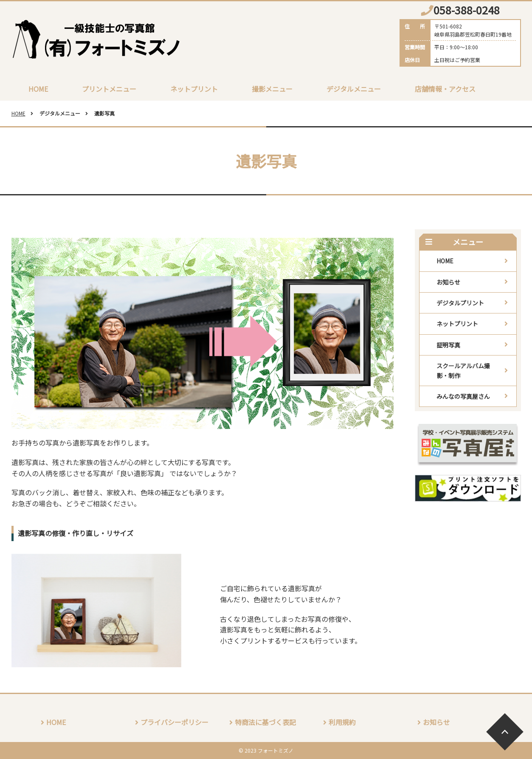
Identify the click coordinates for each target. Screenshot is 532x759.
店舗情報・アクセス (445, 89)
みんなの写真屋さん (463, 396)
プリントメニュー (109, 89)
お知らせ (448, 282)
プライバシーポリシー (175, 722)
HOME (38, 89)
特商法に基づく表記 (265, 722)
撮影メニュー (272, 89)
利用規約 (342, 722)
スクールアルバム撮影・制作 (463, 370)
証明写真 (448, 345)
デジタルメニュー (354, 89)
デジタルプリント (460, 303)
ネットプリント (194, 89)
